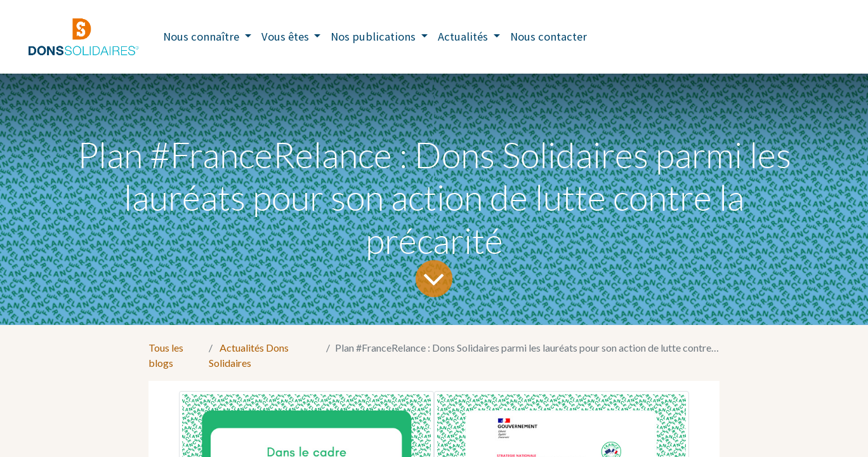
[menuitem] (549, 37)
